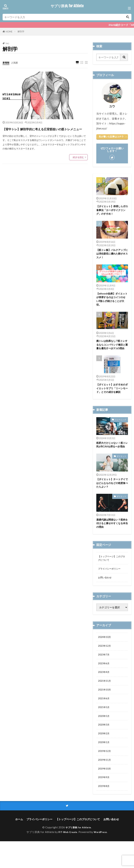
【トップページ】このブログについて (111, 573)
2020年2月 (105, 756)
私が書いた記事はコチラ (111, 136)
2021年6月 (105, 719)
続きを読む (78, 164)
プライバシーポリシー (111, 584)
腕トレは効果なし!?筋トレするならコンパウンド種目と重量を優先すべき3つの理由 (112, 349)
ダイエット (121, 469)
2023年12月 (105, 663)
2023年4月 (105, 691)
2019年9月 (105, 803)
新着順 (6, 62)
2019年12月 (105, 775)
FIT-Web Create (67, 859)
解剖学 (21, 31)
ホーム (19, 846)
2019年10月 (105, 793)
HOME (9, 32)
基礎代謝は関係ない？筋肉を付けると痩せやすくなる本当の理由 (112, 537)
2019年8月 (105, 812)
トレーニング (121, 427)
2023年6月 (105, 681)
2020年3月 (105, 747)
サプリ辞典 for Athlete (67, 6)
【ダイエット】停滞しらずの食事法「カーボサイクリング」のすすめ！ (112, 210)
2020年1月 (105, 766)
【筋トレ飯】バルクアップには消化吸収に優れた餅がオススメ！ (112, 255)
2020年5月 (105, 738)
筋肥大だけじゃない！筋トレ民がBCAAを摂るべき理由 (112, 455)
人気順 (16, 62)
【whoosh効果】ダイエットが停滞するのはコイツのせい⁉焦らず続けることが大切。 (112, 301)
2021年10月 (105, 709)
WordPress (102, 859)
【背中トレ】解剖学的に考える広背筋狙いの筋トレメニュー (43, 132)
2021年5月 (105, 728)
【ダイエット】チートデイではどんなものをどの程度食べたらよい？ (112, 496)
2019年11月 (105, 784)
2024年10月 (105, 654)
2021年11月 (105, 700)
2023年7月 (105, 672)
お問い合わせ (106, 593)
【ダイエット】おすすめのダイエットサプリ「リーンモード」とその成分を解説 (112, 396)
